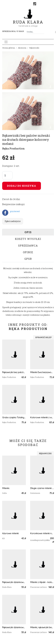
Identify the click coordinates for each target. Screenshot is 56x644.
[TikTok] (35, 4)
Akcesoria (22, 48)
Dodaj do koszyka (22, 186)
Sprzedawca (28, 246)
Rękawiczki (34, 48)
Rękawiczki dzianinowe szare (14, 582)
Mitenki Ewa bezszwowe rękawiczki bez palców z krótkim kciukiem (42, 372)
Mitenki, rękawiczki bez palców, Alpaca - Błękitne (42, 627)
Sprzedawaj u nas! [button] (13, 31)
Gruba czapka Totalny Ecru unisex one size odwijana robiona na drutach (14, 417)
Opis (28, 232)
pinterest (15, 211)
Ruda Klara (28, 20)
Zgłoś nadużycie (13, 221)
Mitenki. (6, 488)
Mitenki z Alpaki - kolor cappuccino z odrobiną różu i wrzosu (42, 582)
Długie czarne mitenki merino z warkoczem (42, 488)
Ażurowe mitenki (10, 533)
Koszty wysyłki (28, 239)
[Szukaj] (43, 32)
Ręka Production (13, 148)
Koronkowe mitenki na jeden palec (42, 533)
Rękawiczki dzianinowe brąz (14, 627)
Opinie (28, 252)
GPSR (28, 259)
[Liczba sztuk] (7, 175)
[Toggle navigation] (6, 42)
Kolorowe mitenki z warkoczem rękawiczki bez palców (42, 417)
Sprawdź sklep (43, 337)
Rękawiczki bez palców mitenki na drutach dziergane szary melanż (14, 372)
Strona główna (9, 48)
